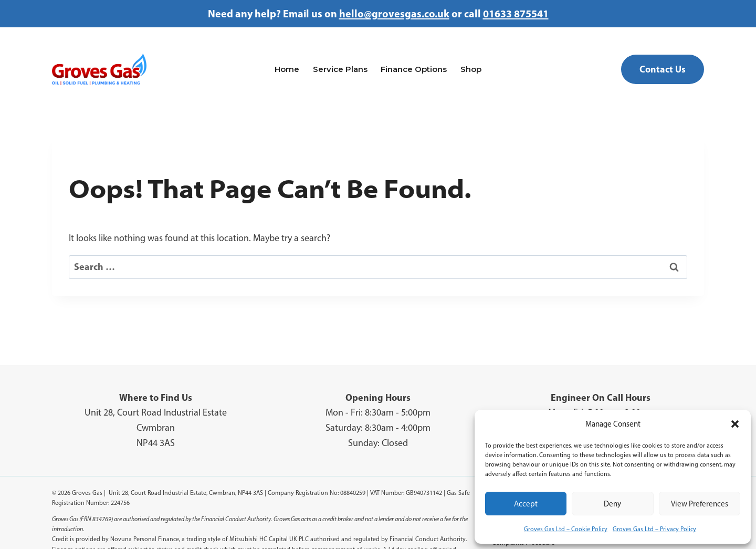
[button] (735, 424)
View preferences (700, 504)
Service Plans (340, 69)
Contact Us (663, 69)
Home (287, 69)
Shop (471, 69)
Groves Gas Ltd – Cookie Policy (566, 529)
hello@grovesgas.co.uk (394, 13)
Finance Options (414, 69)
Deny (612, 504)
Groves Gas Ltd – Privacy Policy (654, 529)
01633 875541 (516, 13)
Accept (526, 504)
